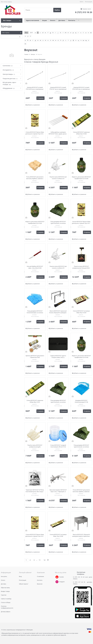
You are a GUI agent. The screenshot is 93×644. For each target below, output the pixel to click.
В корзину (40, 98)
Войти (82, 2)
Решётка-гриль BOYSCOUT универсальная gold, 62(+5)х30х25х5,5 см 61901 (35, 447)
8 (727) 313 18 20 (79, 577)
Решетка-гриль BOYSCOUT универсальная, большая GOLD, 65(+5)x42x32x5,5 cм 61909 (81, 268)
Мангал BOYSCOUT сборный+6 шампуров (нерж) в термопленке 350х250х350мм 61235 (81, 536)
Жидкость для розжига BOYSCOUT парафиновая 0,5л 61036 (81, 178)
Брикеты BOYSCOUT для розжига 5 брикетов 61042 (35, 357)
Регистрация (88, 2)
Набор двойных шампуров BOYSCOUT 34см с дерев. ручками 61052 (58, 134)
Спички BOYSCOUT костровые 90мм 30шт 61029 (81, 312)
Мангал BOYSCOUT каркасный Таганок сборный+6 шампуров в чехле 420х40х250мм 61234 (58, 313)
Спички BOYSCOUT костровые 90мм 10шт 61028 (58, 535)
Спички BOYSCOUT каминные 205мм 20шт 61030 (81, 133)
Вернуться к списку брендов (35, 59)
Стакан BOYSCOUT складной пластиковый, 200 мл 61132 (58, 446)
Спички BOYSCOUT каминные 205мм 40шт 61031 (35, 401)
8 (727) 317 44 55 (80, 582)
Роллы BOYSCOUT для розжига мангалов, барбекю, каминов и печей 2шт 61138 (35, 179)
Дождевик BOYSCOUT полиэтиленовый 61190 (81, 401)
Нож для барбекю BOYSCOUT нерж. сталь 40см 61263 (35, 267)
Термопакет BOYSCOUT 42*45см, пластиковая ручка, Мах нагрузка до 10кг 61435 (35, 492)
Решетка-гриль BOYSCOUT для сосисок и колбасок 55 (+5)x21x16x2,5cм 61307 (58, 179)
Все (26, 33)
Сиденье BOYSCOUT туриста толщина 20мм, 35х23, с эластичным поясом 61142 (58, 357)
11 (40, 560)
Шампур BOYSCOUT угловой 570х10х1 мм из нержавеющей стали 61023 (58, 89)
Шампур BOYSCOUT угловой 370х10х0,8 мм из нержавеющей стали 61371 (35, 89)
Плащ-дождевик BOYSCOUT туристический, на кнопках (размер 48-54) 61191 (58, 223)
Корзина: (87, 9)
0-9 (31, 33)
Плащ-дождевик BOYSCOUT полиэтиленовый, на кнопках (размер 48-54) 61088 (35, 313)
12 (44, 560)
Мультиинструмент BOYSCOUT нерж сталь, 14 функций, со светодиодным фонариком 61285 (58, 492)
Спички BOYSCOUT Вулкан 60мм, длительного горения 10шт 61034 (35, 133)
